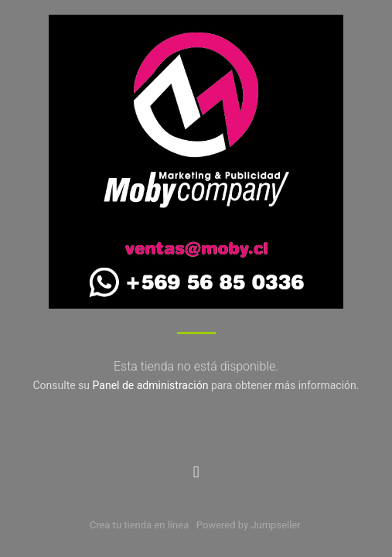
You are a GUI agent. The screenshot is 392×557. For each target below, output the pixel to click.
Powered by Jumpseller (248, 525)
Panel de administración (151, 385)
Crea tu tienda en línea (141, 525)
